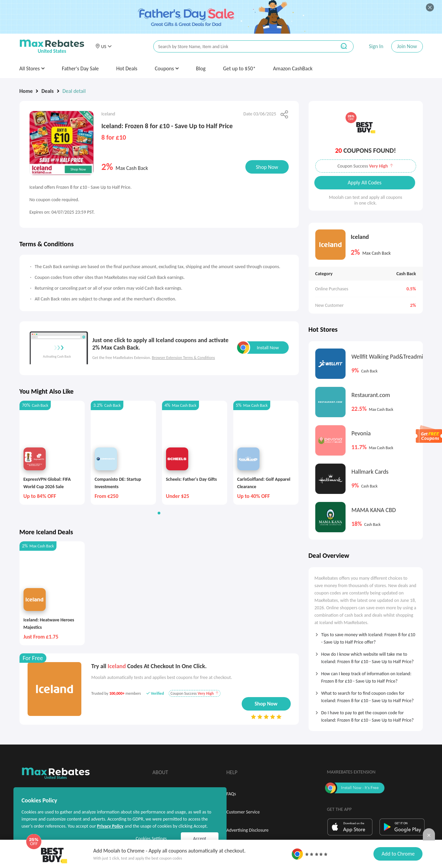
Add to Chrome (398, 854)
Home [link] (26, 91)
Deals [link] (47, 91)
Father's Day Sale (80, 68)
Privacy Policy (110, 826)
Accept (200, 839)
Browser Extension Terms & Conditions (184, 358)
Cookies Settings (151, 839)
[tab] (366, 636)
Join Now (407, 46)
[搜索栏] (240, 47)
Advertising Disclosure (248, 830)
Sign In (376, 46)
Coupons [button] (167, 68)
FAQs (231, 794)
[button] (104, 46)
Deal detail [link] (74, 91)
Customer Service (243, 812)
